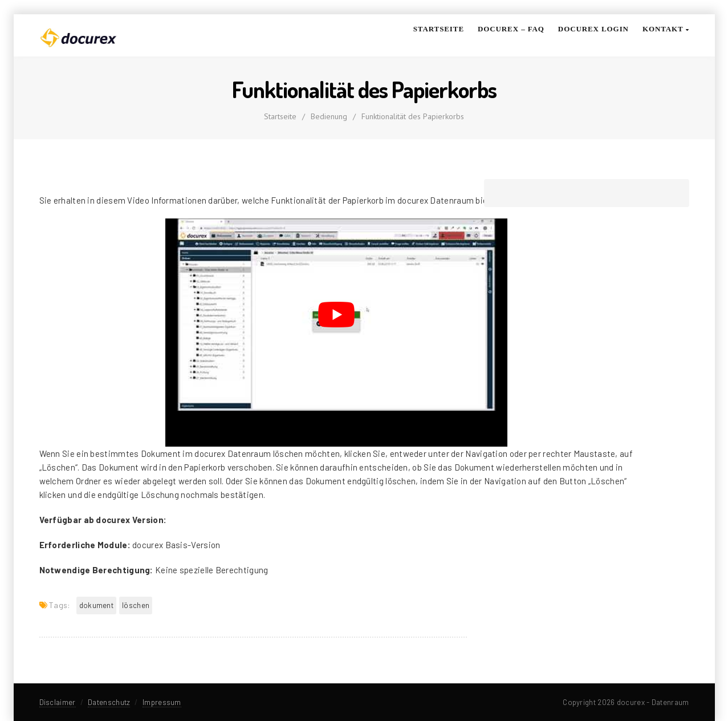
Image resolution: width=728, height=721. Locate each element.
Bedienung (329, 116)
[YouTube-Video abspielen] (336, 315)
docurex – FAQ (511, 29)
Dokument (96, 605)
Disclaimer (58, 702)
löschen (136, 605)
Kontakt (666, 29)
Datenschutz (109, 702)
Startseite (439, 29)
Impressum (162, 702)
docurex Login (593, 29)
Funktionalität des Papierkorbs (413, 116)
